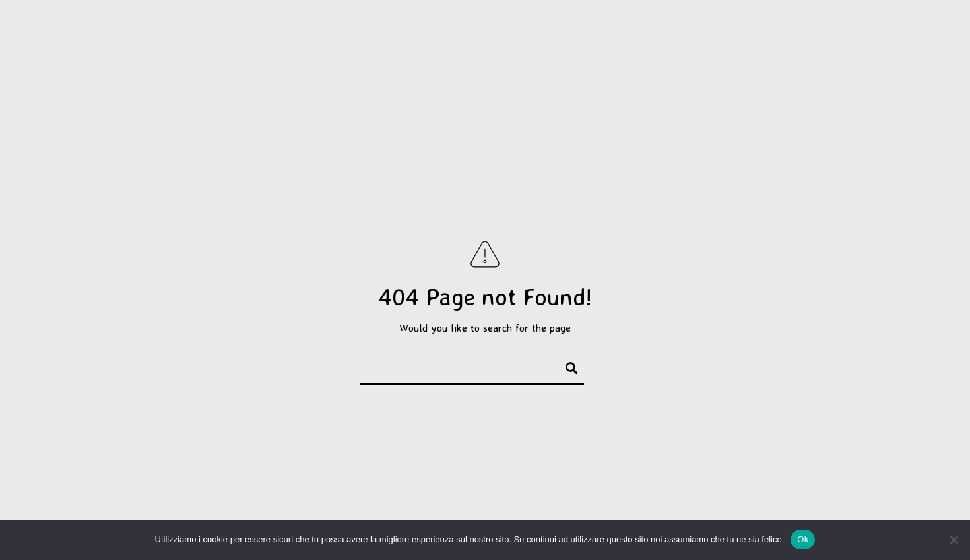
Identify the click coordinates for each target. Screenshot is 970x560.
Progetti (350, 34)
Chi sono (807, 34)
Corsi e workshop (719, 34)
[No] (954, 540)
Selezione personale (245, 34)
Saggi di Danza (564, 34)
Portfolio (144, 34)
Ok (803, 539)
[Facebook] (872, 28)
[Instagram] (896, 28)
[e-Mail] (919, 28)
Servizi (636, 34)
